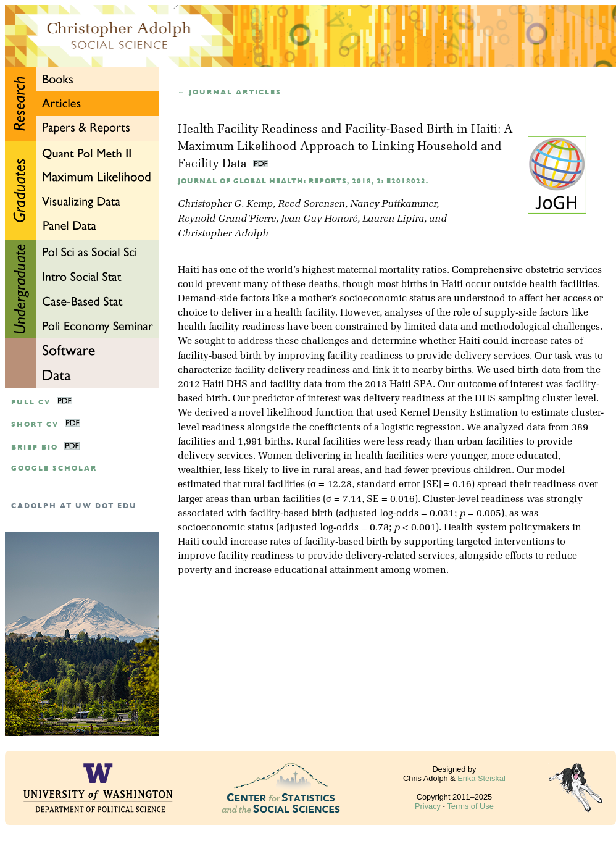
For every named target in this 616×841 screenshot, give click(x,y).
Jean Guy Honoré (319, 219)
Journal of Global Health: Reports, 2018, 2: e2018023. (303, 181)
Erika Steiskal (481, 778)
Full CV (31, 402)
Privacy (428, 806)
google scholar (54, 468)
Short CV (35, 425)
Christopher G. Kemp (225, 204)
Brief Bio (35, 447)
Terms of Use (470, 806)
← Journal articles (230, 92)
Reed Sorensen (311, 204)
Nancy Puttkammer (393, 204)
